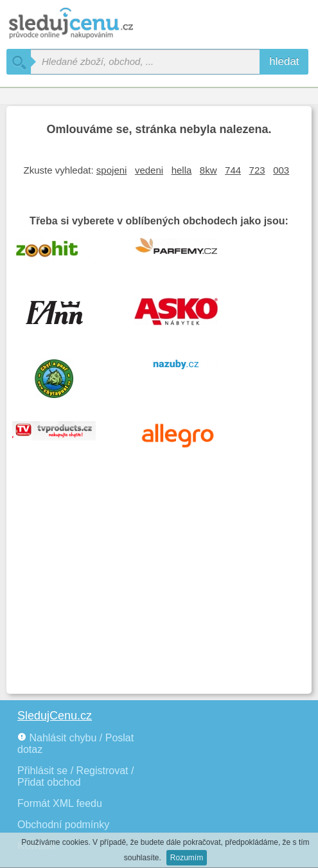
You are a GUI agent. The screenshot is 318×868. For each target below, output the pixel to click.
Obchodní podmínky (63, 825)
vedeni (149, 170)
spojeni (112, 170)
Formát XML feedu (60, 803)
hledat (284, 61)
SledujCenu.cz (55, 716)
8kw (208, 170)
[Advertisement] (159, 591)
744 (233, 170)
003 (281, 170)
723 (257, 170)
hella (182, 170)
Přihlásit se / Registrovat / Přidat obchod (75, 776)
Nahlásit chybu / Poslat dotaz (75, 744)
